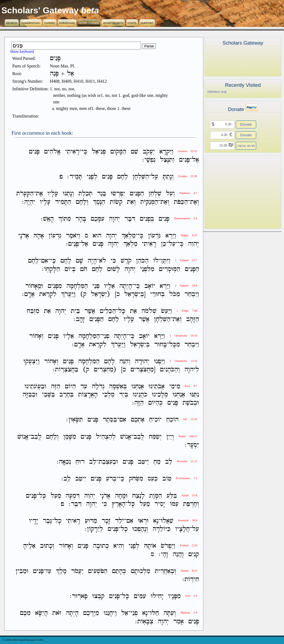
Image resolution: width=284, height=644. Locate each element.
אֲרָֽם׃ (28, 294)
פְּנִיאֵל (99, 152)
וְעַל (170, 194)
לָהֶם (109, 361)
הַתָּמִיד (63, 202)
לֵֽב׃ (66, 479)
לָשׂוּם (114, 269)
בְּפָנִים (147, 219)
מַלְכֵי (108, 395)
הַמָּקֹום (118, 152)
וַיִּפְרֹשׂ (168, 546)
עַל (172, 244)
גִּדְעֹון (154, 236)
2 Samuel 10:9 (186, 286)
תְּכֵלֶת (85, 194)
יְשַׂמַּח (155, 437)
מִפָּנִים (55, 286)
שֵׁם (135, 152)
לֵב (169, 462)
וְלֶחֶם (82, 202)
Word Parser (89, 23)
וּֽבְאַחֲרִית (165, 571)
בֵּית (75, 311)
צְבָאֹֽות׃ (144, 622)
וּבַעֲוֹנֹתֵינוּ (35, 386)
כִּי (113, 261)
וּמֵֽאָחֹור (34, 286)
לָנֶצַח (138, 496)
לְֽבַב (139, 437)
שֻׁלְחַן (155, 194)
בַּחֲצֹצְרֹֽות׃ (66, 370)
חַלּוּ (154, 613)
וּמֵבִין (22, 571)
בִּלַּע (172, 496)
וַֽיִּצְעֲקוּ (31, 361)
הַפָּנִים (137, 194)
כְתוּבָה (101, 546)
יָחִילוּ (157, 596)
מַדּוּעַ (91, 521)
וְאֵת (131, 202)
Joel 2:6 (191, 596)
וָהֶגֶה (178, 554)
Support (147, 23)
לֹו (156, 261)
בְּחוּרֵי (157, 294)
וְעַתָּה (170, 613)
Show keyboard (22, 52)
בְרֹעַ (111, 479)
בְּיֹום (70, 269)
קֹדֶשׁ (126, 261)
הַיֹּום (70, 386)
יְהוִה (194, 244)
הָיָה (92, 261)
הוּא (97, 236)
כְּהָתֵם (119, 571)
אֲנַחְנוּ (138, 386)
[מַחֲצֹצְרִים (143, 370)
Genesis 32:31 (188, 151)
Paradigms (67, 23)
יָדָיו (34, 521)
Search (12, 23)
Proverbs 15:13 (187, 461)
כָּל (122, 311)
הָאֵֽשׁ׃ (47, 219)
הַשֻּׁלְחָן (141, 177)
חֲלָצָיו (182, 529)
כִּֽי (84, 152)
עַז (49, 571)
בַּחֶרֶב (67, 395)
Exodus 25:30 (188, 176)
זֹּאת (57, 613)
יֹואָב (150, 286)
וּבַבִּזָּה (30, 395)
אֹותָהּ (150, 546)
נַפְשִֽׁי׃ (149, 160)
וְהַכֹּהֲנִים (170, 370)
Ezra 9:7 (191, 386)
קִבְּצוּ (98, 596)
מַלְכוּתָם (141, 571)
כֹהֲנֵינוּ (140, 395)
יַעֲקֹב (149, 152)
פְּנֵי (96, 286)
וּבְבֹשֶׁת (191, 403)
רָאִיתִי (72, 152)
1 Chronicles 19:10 (183, 336)
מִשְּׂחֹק (136, 479)
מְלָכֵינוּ (160, 395)
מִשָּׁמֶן (70, 437)
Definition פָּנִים (217, 92)
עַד (84, 386)
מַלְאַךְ (129, 236)
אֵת (133, 311)
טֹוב (167, 479)
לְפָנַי (92, 177)
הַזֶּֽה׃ (138, 403)
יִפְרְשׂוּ (118, 194)
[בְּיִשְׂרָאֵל (135, 294)
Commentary (31, 23)
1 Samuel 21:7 (186, 260)
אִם (45, 261)
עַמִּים (140, 596)
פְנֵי (106, 336)
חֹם (84, 269)
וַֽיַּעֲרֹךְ (68, 294)
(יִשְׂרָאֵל (101, 294)
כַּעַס (153, 479)
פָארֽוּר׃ (79, 596)
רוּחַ (80, 462)
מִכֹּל (175, 294)
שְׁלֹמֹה (149, 311)
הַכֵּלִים (108, 311)
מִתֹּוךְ (65, 219)
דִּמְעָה (73, 496)
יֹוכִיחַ (155, 420)
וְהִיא (119, 546)
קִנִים (194, 554)
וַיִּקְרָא (166, 152)
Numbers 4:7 (188, 193)
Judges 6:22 (189, 235)
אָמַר (179, 622)
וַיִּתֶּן (166, 261)
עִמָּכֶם (98, 219)
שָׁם (79, 261)
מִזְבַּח (33, 311)
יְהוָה (114, 219)
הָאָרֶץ (119, 504)
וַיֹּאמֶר (73, 236)
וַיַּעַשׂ (167, 311)
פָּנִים (34, 152)
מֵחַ (157, 462)
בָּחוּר (161, 345)
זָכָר (106, 521)
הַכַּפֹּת (181, 202)
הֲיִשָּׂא (41, 613)
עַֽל (155, 177)
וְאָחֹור (36, 336)
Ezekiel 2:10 (189, 545)
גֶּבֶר (47, 521)
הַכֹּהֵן (142, 261)
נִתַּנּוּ (194, 395)
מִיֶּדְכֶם (91, 613)
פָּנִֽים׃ (72, 244)
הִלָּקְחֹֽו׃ (51, 269)
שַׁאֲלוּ (167, 521)
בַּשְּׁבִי (48, 395)
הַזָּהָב (193, 319)
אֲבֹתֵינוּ (157, 386)
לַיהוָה (192, 370)
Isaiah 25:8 (189, 495)
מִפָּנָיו (174, 596)
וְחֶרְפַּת (191, 504)
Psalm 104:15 (188, 436)
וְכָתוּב (47, 546)
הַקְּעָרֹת (25, 194)
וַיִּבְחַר (192, 294)
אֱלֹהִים (52, 152)
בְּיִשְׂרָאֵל (140, 345)
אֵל (125, 613)
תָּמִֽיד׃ (75, 177)
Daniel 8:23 (189, 571)
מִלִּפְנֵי (147, 269)
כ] (117, 294)
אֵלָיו (109, 286)
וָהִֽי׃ (163, 554)
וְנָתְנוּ (68, 194)
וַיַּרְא (171, 236)
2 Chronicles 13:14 (183, 361)
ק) (83, 294)
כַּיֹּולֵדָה (162, 529)
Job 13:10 (190, 419)
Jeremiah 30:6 (188, 520)
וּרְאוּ (143, 521)
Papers (50, 23)
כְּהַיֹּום (155, 403)
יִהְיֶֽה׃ (29, 202)
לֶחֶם (123, 177)
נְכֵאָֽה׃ (64, 462)
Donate (246, 124)
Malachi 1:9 (189, 613)
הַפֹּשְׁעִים (98, 571)
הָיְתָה (126, 286)
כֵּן (164, 244)
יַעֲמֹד (77, 571)
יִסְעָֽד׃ (192, 445)
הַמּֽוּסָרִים (170, 269)
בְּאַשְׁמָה (118, 386)
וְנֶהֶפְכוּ (140, 529)
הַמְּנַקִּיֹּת (149, 202)
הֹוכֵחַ (172, 420)
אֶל (196, 160)
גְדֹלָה (98, 386)
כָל (58, 521)
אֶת (39, 194)
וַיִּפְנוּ (159, 361)
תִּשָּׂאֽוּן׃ (75, 420)
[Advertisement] (235, 192)
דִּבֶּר (130, 219)
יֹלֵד (120, 521)
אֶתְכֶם (138, 420)
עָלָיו (53, 194)
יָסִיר (160, 504)
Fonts (132, 23)
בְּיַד (124, 395)
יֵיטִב (143, 462)
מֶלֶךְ (61, 571)
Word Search (113, 23)
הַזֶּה (56, 386)
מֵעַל (56, 496)
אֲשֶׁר (90, 311)
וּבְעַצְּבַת (108, 462)
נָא (156, 521)
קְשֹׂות (116, 202)
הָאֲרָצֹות (88, 395)
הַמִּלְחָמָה (77, 286)
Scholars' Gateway (40, 10)
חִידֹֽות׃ (191, 579)
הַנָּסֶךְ (99, 202)
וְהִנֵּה (125, 361)
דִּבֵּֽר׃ (75, 504)
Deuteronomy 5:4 (185, 218)
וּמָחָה (121, 496)
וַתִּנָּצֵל (167, 160)
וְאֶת (195, 202)
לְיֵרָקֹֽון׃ (94, 529)
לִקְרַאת (48, 294)
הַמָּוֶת (156, 496)
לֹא (103, 261)
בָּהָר (81, 219)
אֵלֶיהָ (29, 546)
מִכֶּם (25, 613)
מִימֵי (175, 386)
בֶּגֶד (102, 194)
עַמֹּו (174, 504)
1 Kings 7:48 (187, 311)
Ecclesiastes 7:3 (187, 478)
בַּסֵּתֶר (110, 420)
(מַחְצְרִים (105, 370)
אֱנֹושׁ (126, 437)
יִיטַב (81, 479)
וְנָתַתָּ (168, 177)
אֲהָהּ (39, 236)
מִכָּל (175, 345)
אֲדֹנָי (24, 236)
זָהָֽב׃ (79, 319)
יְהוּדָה (142, 361)
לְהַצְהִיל (106, 437)
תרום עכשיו (246, 146)
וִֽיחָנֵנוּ (110, 613)
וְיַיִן (170, 437)
